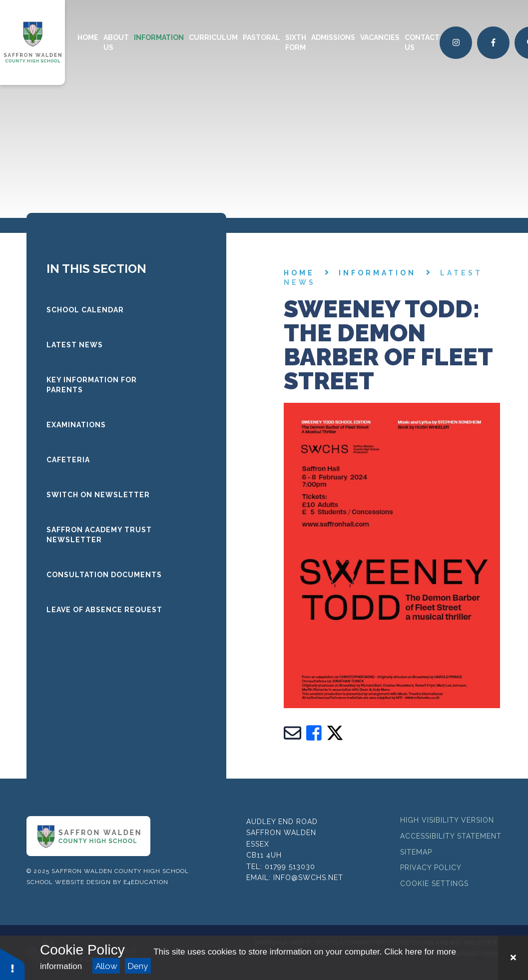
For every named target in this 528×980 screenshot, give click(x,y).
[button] (12, 964)
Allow (106, 966)
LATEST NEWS (75, 345)
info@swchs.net (308, 878)
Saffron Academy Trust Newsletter (99, 535)
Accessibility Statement (451, 836)
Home (299, 273)
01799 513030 (290, 867)
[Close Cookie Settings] (513, 958)
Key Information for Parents (92, 385)
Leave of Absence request (104, 610)
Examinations (76, 425)
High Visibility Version (447, 820)
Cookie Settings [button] (434, 884)
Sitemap (416, 852)
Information (377, 273)
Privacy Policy (431, 868)
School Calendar (85, 310)
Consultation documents (104, 575)
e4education (146, 882)
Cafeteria (68, 460)
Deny (138, 966)
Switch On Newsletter (98, 495)
